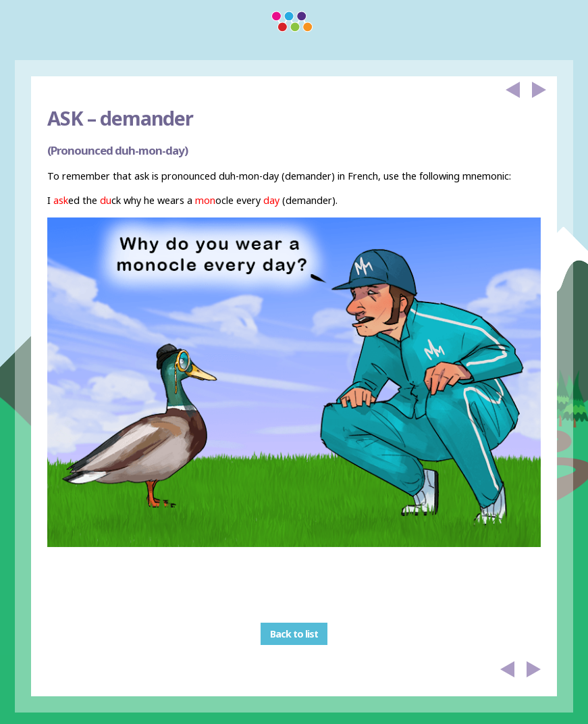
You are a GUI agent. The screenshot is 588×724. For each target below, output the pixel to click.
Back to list (294, 634)
